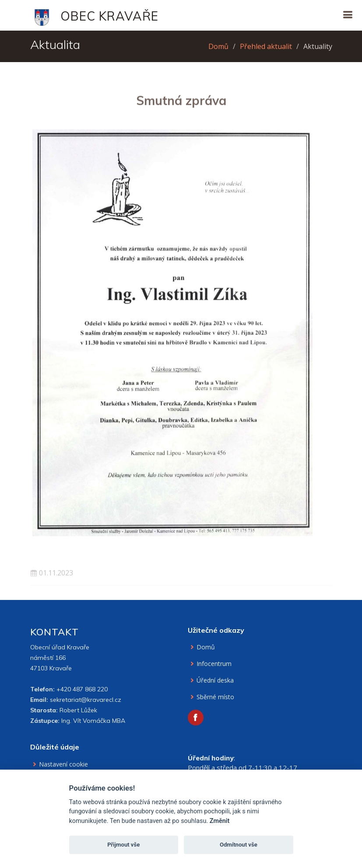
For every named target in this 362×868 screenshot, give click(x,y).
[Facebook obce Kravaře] (196, 718)
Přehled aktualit (266, 46)
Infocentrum (214, 664)
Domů (218, 46)
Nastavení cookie (63, 764)
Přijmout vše (123, 845)
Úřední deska (215, 680)
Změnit (220, 821)
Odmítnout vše (239, 845)
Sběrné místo (215, 697)
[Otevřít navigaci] (348, 15)
